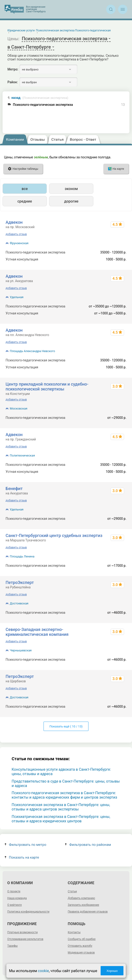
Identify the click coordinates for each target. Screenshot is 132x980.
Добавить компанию (81, 898)
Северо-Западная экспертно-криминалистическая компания (37, 632)
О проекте (14, 891)
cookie (43, 971)
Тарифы (12, 946)
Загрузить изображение (83, 905)
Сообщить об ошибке (82, 939)
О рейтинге (14, 905)
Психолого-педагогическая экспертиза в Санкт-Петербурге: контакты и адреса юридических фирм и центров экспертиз (64, 795)
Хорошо (112, 971)
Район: (13, 82)
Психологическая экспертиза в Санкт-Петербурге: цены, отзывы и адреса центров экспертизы (61, 807)
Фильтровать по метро (25, 845)
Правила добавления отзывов (88, 912)
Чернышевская (21, 650)
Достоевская (19, 603)
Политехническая (22, 455)
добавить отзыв (16, 234)
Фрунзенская (19, 243)
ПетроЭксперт (20, 582)
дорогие (71, 201)
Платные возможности (22, 932)
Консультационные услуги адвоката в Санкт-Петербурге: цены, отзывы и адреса (61, 772)
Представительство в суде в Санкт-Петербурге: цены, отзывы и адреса (66, 783)
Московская (19, 408)
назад (40, 98)
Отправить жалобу (80, 946)
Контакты (74, 932)
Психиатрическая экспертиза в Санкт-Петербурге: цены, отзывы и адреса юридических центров (61, 819)
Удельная (17, 297)
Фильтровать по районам (88, 845)
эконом (71, 189)
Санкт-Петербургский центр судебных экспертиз (54, 535)
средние (25, 201)
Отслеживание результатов (25, 939)
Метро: (13, 69)
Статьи (72, 891)
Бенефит (14, 488)
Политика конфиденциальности (28, 912)
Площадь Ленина (22, 556)
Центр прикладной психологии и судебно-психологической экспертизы (47, 387)
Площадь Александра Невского (32, 351)
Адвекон (14, 222)
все (25, 189)
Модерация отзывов (81, 953)
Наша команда (17, 898)
